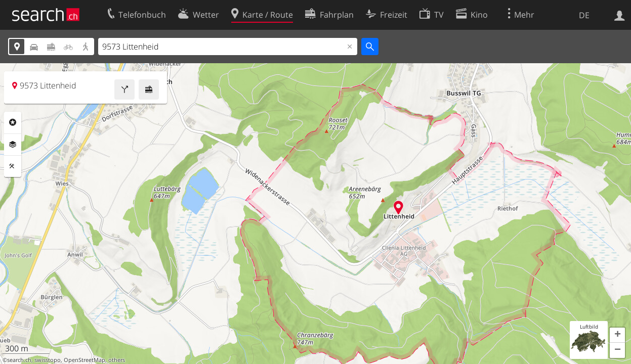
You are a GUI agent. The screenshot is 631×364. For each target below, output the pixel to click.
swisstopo (48, 360)
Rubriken (13, 122)
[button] (617, 335)
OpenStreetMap (85, 360)
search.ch (19, 360)
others (117, 360)
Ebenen (13, 145)
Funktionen (13, 166)
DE (584, 15)
